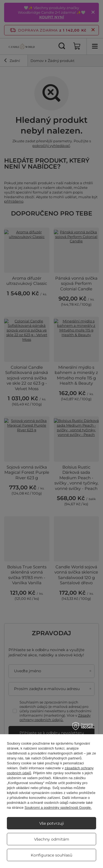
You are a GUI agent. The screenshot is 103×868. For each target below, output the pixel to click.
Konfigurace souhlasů (51, 855)
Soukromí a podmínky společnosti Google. (58, 808)
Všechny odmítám (52, 839)
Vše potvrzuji (52, 823)
